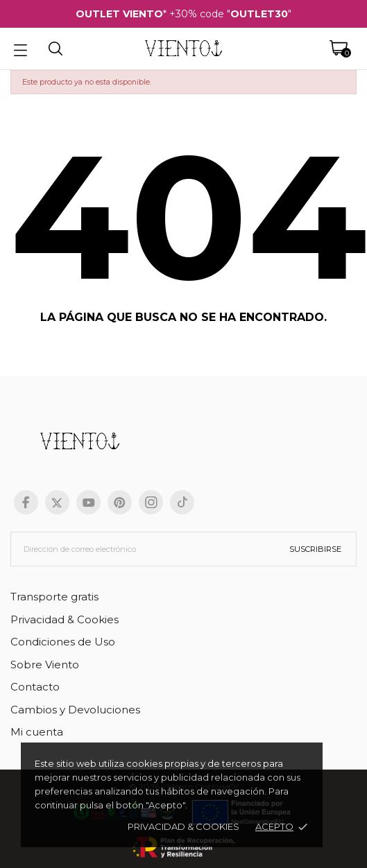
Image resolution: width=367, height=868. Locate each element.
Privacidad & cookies (183, 826)
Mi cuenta (37, 732)
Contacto (35, 687)
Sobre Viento (45, 665)
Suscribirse (315, 549)
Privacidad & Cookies (65, 619)
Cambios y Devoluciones (75, 710)
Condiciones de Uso (63, 642)
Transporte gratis (54, 597)
